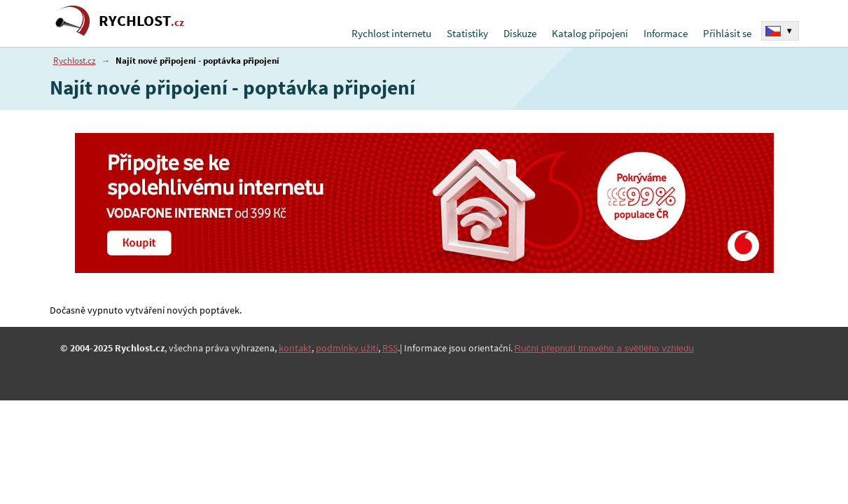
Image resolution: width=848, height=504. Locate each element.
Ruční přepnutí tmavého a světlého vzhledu (604, 348)
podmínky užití (347, 348)
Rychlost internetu (391, 33)
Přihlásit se (727, 33)
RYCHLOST (141, 21)
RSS (390, 348)
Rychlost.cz (75, 61)
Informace (666, 33)
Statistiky (467, 33)
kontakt (295, 348)
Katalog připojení (590, 33)
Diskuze (520, 33)
